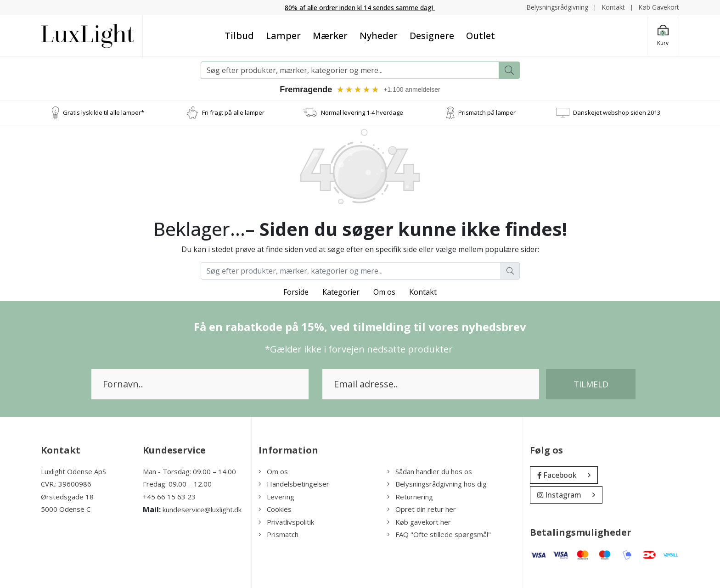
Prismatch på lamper (487, 112)
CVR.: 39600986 (66, 484)
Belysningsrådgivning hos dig (437, 484)
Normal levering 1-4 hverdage (362, 112)
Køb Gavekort (659, 7)
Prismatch (278, 534)
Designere (432, 36)
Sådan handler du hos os (430, 471)
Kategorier (341, 292)
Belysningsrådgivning (557, 7)
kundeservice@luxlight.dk (202, 510)
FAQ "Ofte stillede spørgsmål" (439, 534)
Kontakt (613, 7)
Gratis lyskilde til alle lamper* (104, 112)
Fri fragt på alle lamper (233, 112)
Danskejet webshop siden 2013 (617, 112)
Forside (296, 292)
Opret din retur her (422, 509)
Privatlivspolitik (286, 522)
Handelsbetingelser (294, 484)
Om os (384, 292)
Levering (276, 497)
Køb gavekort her (419, 522)
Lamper (283, 36)
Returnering (410, 497)
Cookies (275, 509)
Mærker (330, 36)
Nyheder (379, 36)
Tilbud (239, 36)
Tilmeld (591, 384)
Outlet (481, 36)
